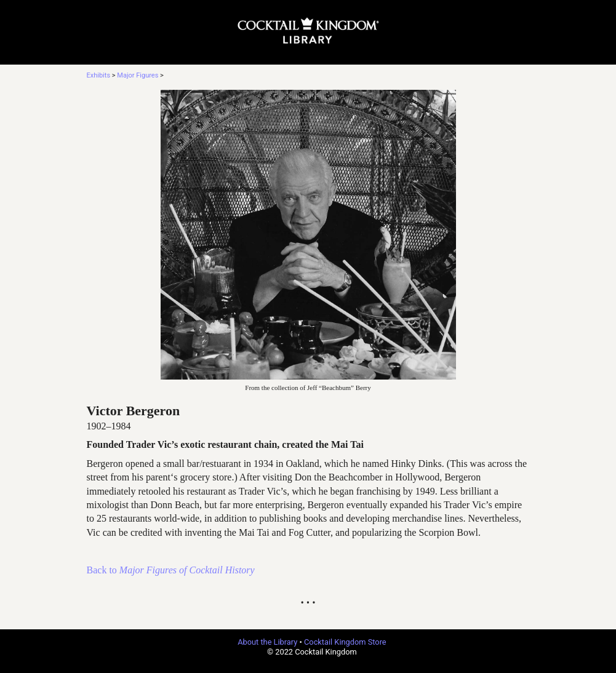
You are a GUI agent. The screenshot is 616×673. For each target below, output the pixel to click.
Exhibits (99, 75)
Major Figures (138, 75)
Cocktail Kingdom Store (345, 642)
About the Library (267, 642)
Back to (171, 570)
